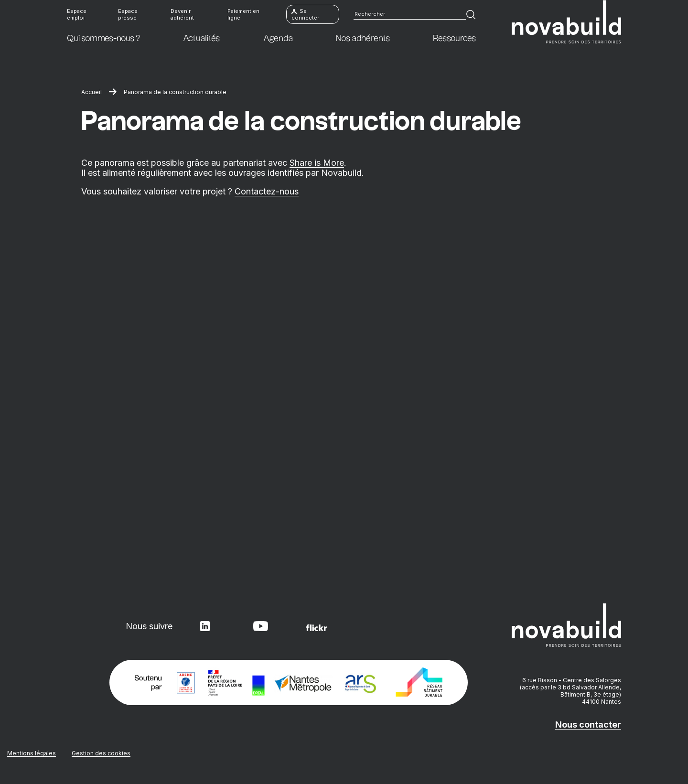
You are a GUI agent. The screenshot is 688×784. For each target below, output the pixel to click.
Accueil (91, 92)
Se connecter (305, 14)
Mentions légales (32, 753)
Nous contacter (588, 725)
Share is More (317, 163)
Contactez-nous (267, 191)
